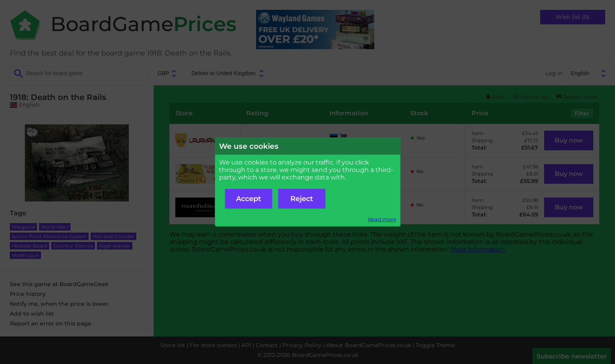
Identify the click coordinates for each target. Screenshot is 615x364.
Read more (382, 219)
